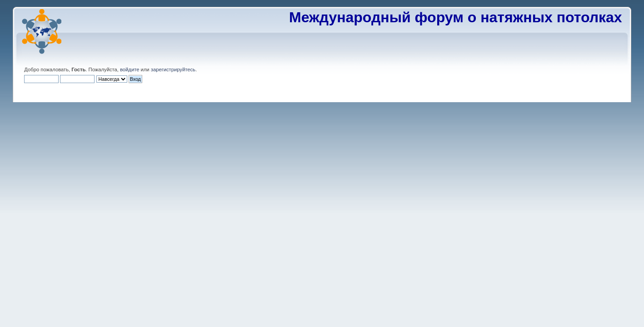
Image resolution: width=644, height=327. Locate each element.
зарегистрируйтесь (173, 69)
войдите (130, 69)
